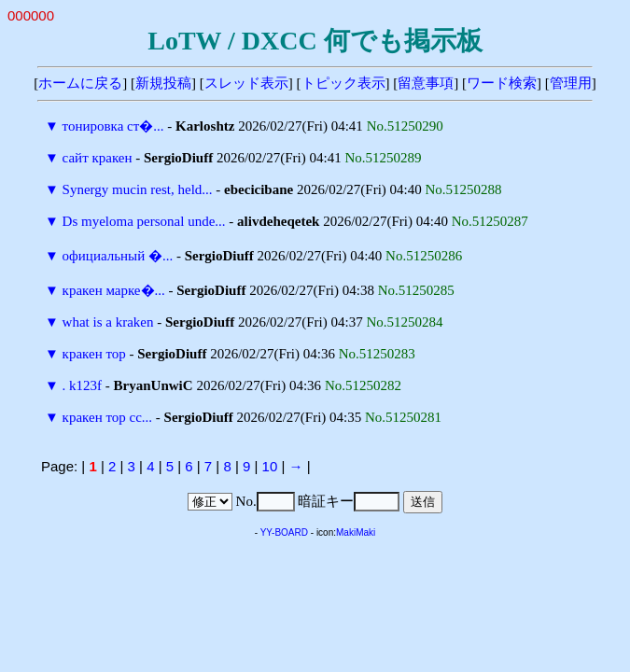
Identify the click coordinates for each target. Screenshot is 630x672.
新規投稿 (163, 83)
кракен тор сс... (107, 417)
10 (270, 466)
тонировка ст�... (113, 126)
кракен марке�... (114, 290)
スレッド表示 (246, 83)
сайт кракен (98, 158)
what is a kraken (108, 322)
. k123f (83, 385)
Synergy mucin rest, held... (138, 189)
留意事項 (426, 83)
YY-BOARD (284, 532)
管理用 (571, 83)
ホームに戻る (80, 83)
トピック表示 (343, 83)
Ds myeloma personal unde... (144, 221)
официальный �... (118, 256)
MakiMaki (356, 532)
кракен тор (94, 354)
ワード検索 (502, 83)
